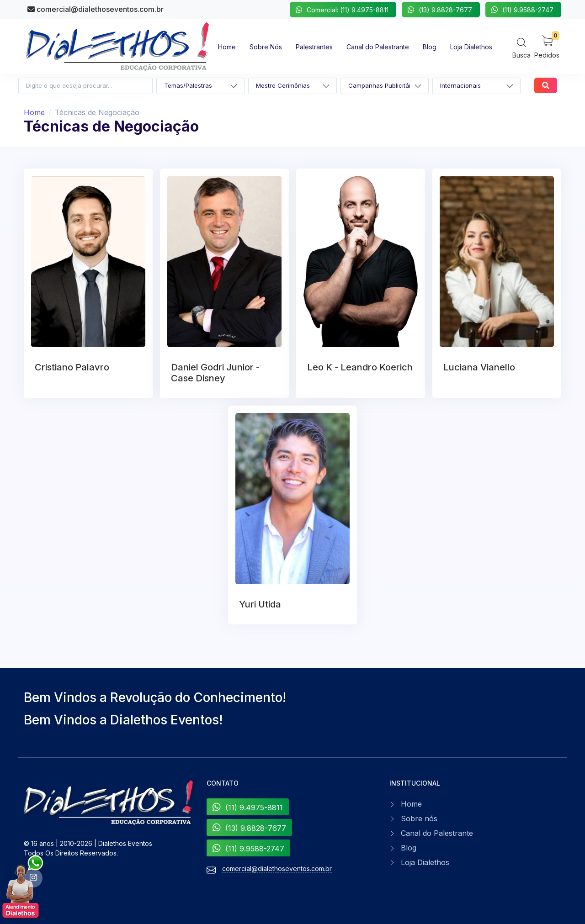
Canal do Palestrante (437, 833)
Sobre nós (419, 818)
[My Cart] (547, 46)
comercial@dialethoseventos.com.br (96, 9)
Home (34, 112)
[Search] (521, 48)
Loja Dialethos (425, 862)
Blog (409, 848)
